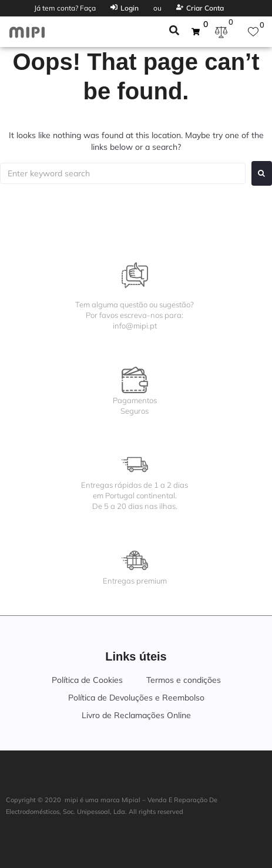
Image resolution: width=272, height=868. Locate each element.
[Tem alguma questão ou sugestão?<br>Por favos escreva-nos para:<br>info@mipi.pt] (135, 275)
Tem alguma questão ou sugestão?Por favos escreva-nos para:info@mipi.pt (135, 315)
